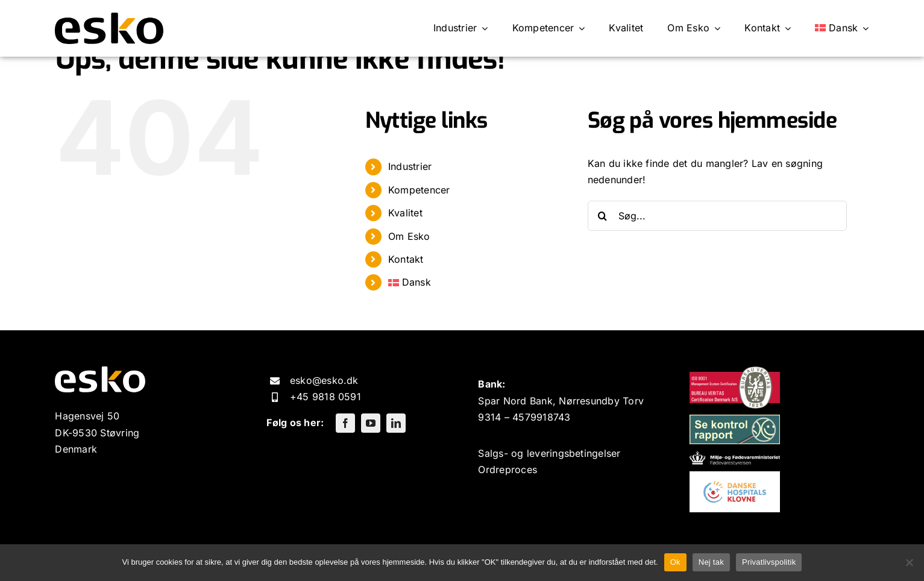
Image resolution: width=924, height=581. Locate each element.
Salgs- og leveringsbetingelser (549, 453)
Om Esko (409, 236)
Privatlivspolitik (769, 562)
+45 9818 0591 (325, 397)
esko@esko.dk (324, 380)
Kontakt (406, 259)
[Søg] (603, 216)
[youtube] (371, 423)
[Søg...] (717, 216)
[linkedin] (396, 423)
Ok (675, 562)
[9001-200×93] (735, 371)
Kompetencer (419, 190)
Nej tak (711, 562)
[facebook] (345, 423)
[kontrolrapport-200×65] (735, 419)
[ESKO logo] (109, 17)
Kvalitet (405, 213)
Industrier (410, 166)
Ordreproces (508, 470)
